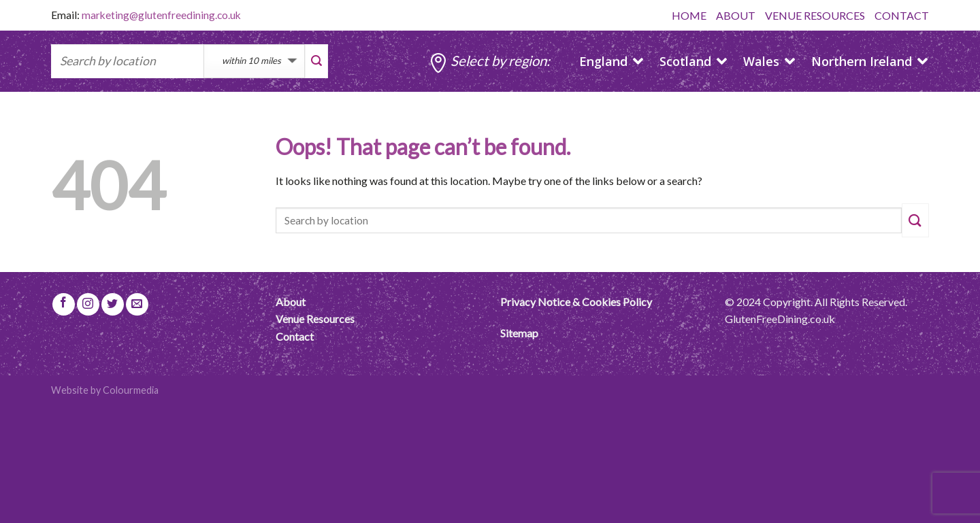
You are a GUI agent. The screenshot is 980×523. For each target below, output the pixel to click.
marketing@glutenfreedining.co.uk (161, 15)
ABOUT (736, 15)
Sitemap (519, 333)
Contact (295, 336)
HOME (689, 15)
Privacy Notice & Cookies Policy (576, 302)
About (291, 302)
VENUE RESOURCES (815, 15)
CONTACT (902, 15)
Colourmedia (131, 390)
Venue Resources (315, 319)
